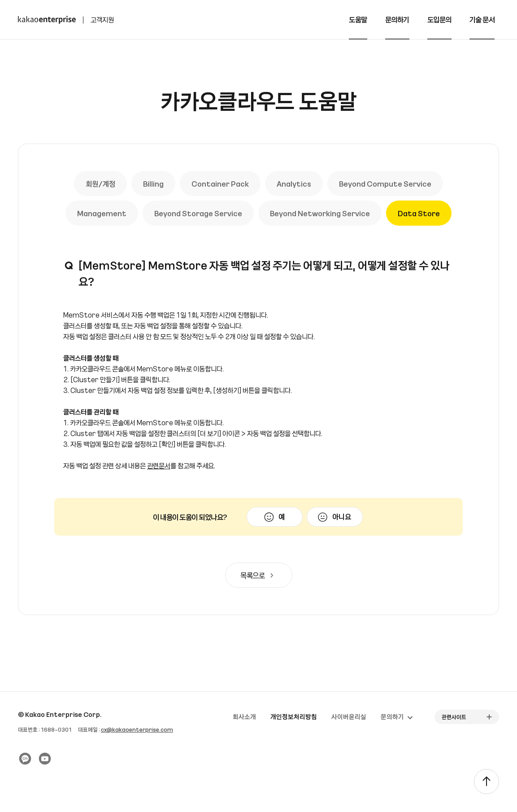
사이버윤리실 (349, 716)
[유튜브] (45, 759)
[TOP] (487, 781)
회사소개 (244, 716)
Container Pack (220, 183)
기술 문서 (482, 19)
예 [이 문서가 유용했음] (282, 516)
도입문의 (439, 19)
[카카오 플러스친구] (25, 759)
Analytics (294, 183)
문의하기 (397, 19)
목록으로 (259, 575)
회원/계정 (100, 183)
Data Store (419, 213)
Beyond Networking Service (320, 213)
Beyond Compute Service (385, 183)
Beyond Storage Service (198, 213)
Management (102, 213)
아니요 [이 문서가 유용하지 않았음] (342, 516)
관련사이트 (454, 717)
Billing (153, 183)
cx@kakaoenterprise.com (137, 729)
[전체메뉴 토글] (504, 20)
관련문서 (159, 466)
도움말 (358, 19)
